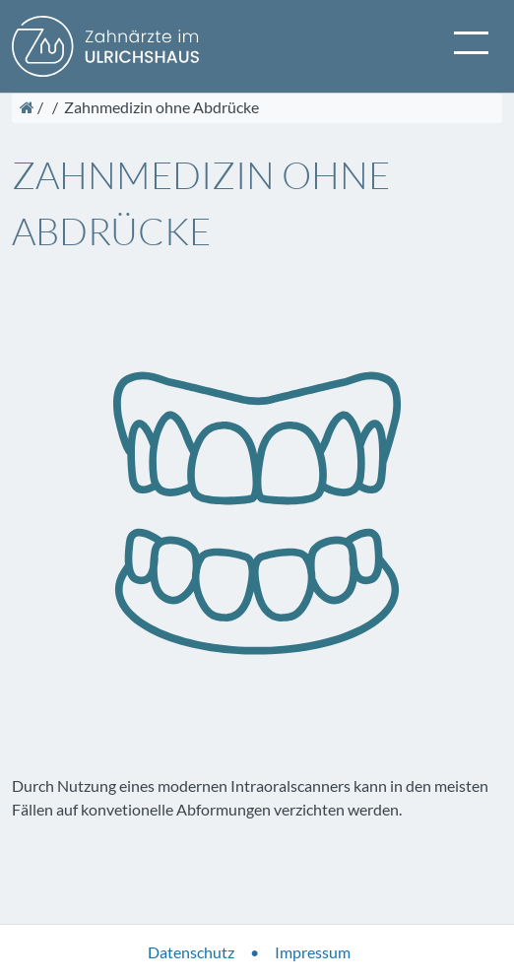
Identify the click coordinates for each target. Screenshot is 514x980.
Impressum (313, 952)
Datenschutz (191, 952)
